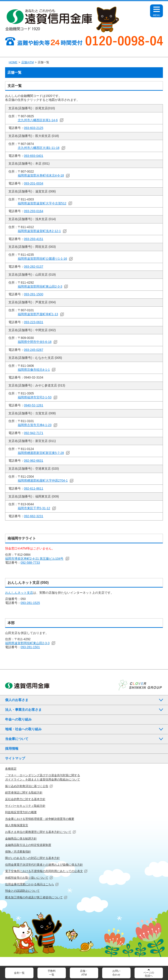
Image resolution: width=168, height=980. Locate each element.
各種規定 (11, 769)
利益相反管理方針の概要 (21, 812)
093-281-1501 (30, 647)
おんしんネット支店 (19, 593)
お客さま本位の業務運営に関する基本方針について (38, 832)
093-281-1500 (34, 294)
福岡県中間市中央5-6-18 (35, 342)
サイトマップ (15, 758)
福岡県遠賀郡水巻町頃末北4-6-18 (41, 175)
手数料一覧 (52, 973)
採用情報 (12, 748)
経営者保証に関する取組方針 (24, 793)
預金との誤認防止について (22, 891)
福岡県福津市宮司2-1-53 (35, 397)
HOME (13, 62)
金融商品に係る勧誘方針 (21, 839)
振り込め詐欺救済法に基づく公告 (27, 786)
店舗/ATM (27, 62)
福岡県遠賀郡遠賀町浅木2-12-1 (39, 231)
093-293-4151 (34, 239)
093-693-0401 (34, 156)
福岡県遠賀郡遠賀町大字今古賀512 (42, 203)
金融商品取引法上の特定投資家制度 (28, 845)
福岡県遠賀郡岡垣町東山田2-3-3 (40, 286)
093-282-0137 (34, 267)
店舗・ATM (84, 973)
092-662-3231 (34, 516)
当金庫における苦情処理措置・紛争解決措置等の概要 (40, 819)
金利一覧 (19, 973)
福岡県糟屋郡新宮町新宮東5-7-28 (41, 453)
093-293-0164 (34, 211)
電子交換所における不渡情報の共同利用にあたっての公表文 (44, 871)
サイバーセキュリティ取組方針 (25, 806)
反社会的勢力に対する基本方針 (25, 799)
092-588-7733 (30, 563)
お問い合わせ (116, 973)
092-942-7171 (34, 433)
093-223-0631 (34, 322)
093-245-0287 (34, 350)
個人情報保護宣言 (17, 825)
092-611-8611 (34, 488)
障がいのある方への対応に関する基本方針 (32, 858)
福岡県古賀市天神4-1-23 (35, 425)
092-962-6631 (34, 461)
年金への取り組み (18, 719)
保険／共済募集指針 (18, 852)
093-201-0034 (34, 183)
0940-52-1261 (34, 405)
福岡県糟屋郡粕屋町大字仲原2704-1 (43, 480)
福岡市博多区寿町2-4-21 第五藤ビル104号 (34, 559)
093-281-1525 (30, 603)
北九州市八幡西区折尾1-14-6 (38, 120)
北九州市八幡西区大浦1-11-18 (39, 148)
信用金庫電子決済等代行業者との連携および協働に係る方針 (44, 865)
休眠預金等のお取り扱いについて (27, 878)
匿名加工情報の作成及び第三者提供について (34, 897)
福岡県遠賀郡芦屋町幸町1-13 (38, 314)
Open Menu (156, 13)
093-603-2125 (34, 128)
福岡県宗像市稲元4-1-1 (34, 370)
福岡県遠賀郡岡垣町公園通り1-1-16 (42, 259)
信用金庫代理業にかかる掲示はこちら (30, 884)
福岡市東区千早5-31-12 (34, 508)
